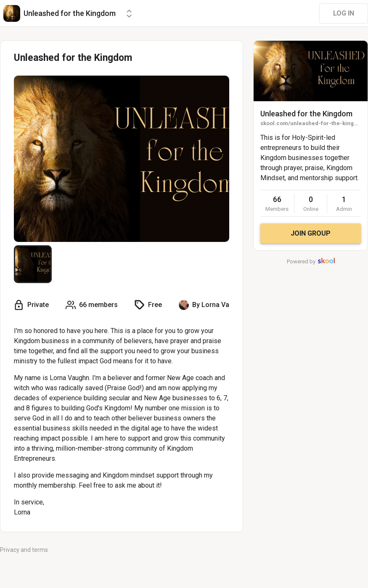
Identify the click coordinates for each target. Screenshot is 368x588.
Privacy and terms (24, 550)
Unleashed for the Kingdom (306, 114)
